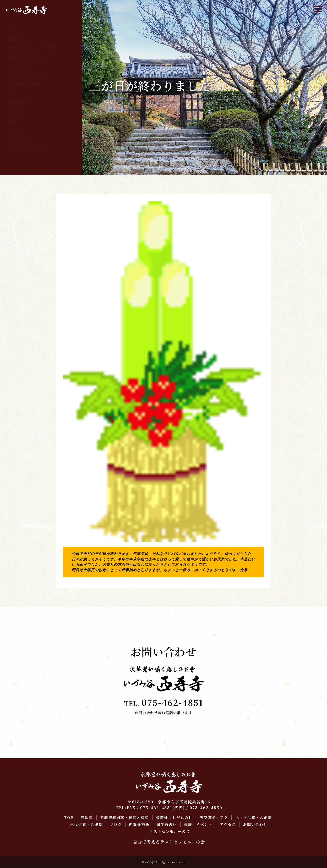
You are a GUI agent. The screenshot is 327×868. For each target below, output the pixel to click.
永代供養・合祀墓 (23, 84)
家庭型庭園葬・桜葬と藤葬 (32, 48)
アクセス (15, 130)
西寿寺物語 (17, 102)
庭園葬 (13, 39)
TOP (12, 30)
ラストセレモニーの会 (27, 148)
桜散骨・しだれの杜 (25, 57)
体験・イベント (21, 121)
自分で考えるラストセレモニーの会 (169, 842)
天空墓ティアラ (21, 66)
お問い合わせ (19, 139)
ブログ (13, 93)
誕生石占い (17, 112)
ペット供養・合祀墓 (25, 75)
